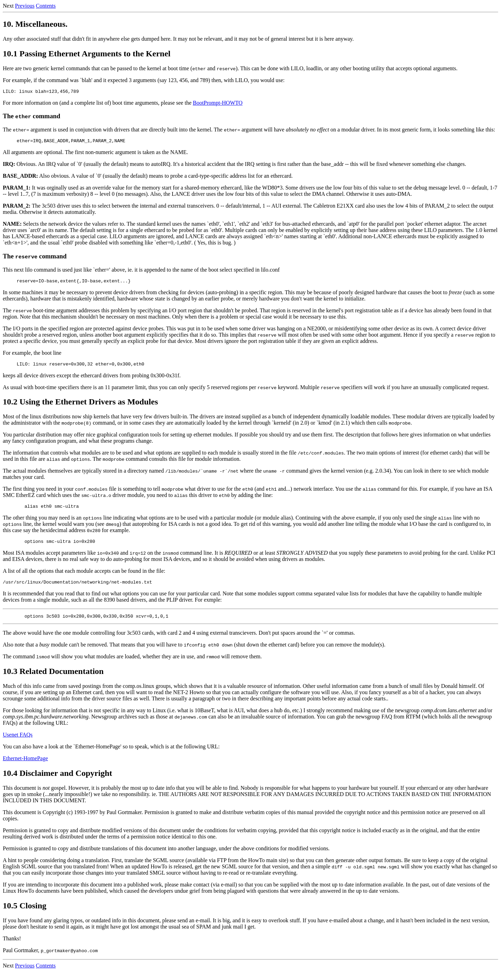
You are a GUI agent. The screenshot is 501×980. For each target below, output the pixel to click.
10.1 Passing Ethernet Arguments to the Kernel (87, 54)
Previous (25, 6)
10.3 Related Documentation (53, 680)
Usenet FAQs (18, 743)
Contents (46, 6)
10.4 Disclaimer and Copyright (57, 781)
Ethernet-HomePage (25, 767)
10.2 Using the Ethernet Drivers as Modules (80, 406)
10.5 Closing (25, 914)
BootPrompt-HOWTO (218, 104)
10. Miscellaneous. (35, 24)
